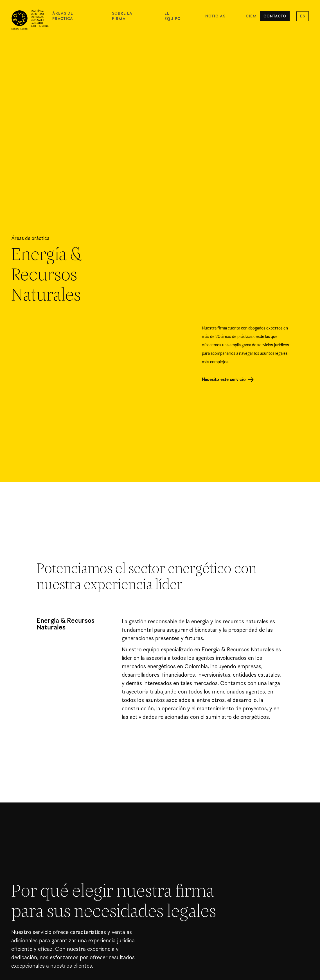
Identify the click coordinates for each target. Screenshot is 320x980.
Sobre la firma (122, 16)
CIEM (251, 16)
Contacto (275, 16)
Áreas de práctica (63, 16)
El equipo (173, 16)
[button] (303, 16)
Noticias (215, 16)
